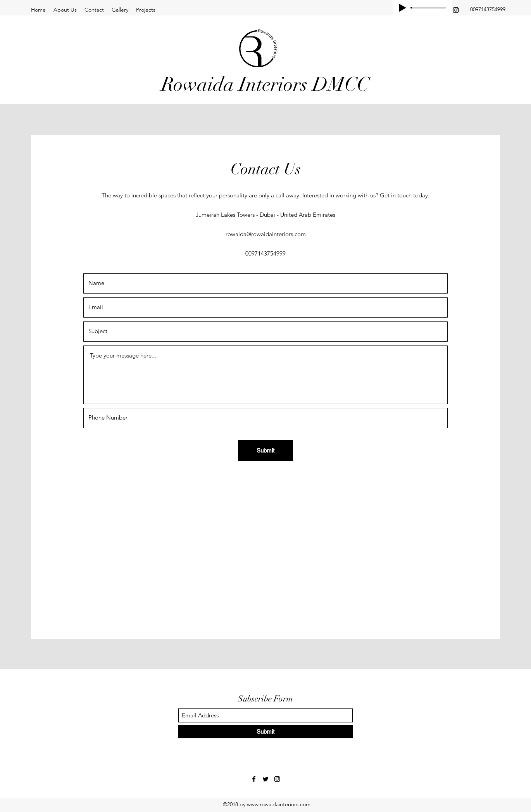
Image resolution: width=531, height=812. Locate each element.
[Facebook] (254, 779)
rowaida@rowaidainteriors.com (266, 234)
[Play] (402, 8)
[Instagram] (456, 10)
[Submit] (265, 450)
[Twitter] (265, 779)
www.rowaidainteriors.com (279, 804)
